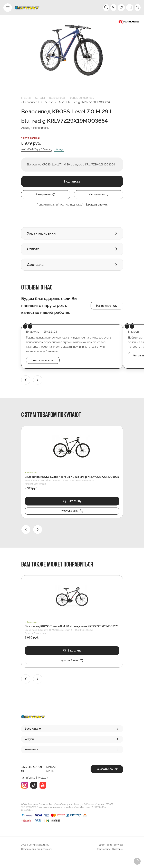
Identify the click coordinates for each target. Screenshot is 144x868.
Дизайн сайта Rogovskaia (111, 855)
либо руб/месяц (36, 149)
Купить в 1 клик (72, 520)
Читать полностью (45, 368)
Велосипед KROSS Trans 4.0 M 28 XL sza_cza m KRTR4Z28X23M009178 (72, 636)
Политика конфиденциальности (37, 860)
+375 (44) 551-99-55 (32, 780)
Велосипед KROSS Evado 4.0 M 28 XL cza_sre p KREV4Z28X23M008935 (72, 485)
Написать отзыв (107, 313)
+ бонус (59, 149)
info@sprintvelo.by (37, 788)
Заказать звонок (97, 205)
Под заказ (72, 181)
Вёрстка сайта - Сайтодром (110, 860)
